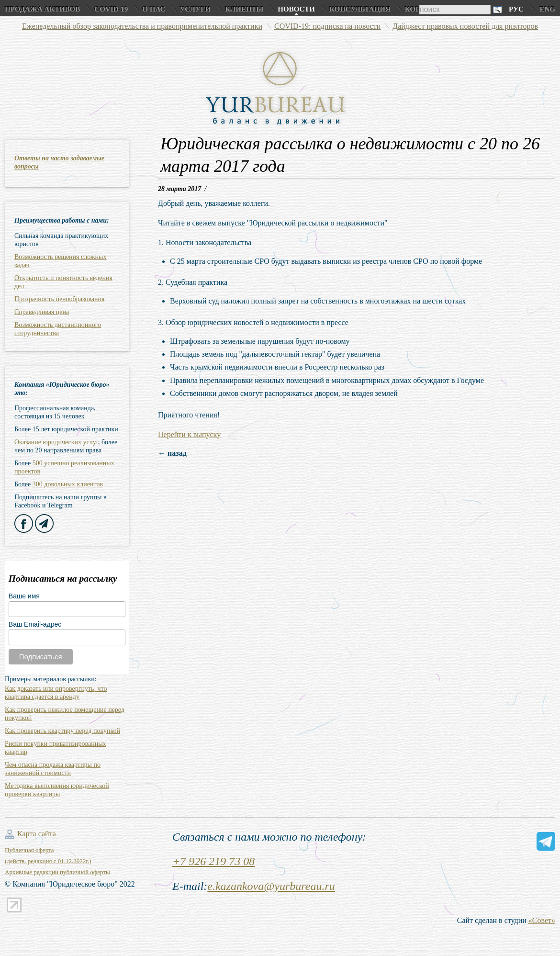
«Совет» (542, 920)
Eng (547, 9)
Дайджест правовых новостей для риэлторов (465, 26)
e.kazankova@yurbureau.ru (271, 886)
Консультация (360, 9)
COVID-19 (111, 9)
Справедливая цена (42, 312)
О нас (154, 9)
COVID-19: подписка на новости (327, 26)
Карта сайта (37, 834)
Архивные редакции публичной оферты (57, 872)
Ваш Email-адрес (35, 624)
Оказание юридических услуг (56, 442)
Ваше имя (24, 596)
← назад (172, 453)
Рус (516, 9)
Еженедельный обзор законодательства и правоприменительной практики (142, 26)
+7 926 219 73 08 (213, 861)
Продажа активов (42, 9)
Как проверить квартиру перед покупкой (62, 731)
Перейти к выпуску (189, 434)
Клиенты (244, 9)
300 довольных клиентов (68, 484)
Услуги (195, 9)
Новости (296, 9)
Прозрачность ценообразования (59, 299)
